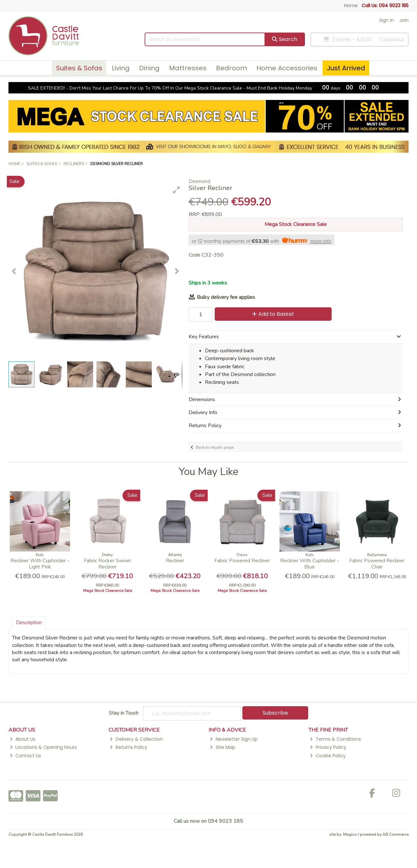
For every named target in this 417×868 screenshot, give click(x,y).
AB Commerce (395, 834)
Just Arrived (346, 68)
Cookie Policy (328, 756)
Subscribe (275, 713)
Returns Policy (128, 747)
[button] (177, 190)
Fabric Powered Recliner (242, 561)
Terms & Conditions (335, 739)
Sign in (387, 20)
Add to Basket (273, 314)
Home (351, 6)
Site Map (222, 747)
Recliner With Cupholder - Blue (310, 564)
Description (29, 623)
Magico (350, 834)
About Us (23, 739)
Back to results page (215, 447)
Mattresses (188, 68)
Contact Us (25, 756)
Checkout (392, 40)
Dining (149, 68)
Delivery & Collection (136, 739)
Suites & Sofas (79, 68)
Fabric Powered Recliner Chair (377, 564)
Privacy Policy (328, 747)
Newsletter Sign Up (234, 739)
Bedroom (231, 68)
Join (404, 20)
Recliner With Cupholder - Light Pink (40, 564)
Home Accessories (287, 68)
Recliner (175, 561)
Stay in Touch (124, 713)
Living (121, 68)
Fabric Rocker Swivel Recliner (107, 564)
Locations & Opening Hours (43, 747)
